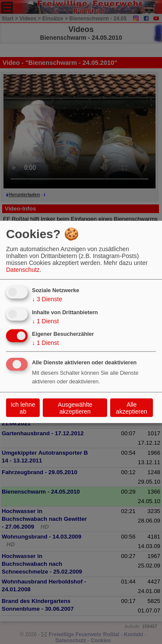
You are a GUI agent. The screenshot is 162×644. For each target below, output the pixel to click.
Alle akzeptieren (131, 408)
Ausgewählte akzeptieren (75, 408)
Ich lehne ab (23, 408)
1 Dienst (45, 321)
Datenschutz (23, 270)
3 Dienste (47, 299)
